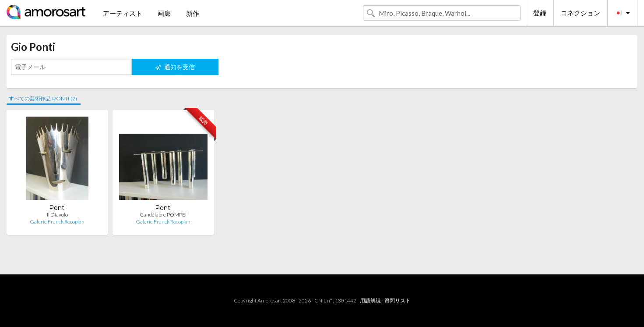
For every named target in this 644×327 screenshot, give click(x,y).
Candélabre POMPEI (163, 215)
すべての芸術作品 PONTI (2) (43, 98)
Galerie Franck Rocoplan (57, 222)
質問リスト (398, 300)
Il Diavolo (57, 215)
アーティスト (123, 13)
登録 (540, 13)
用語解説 (370, 300)
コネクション (581, 13)
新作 (193, 13)
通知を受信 (175, 67)
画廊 (164, 13)
